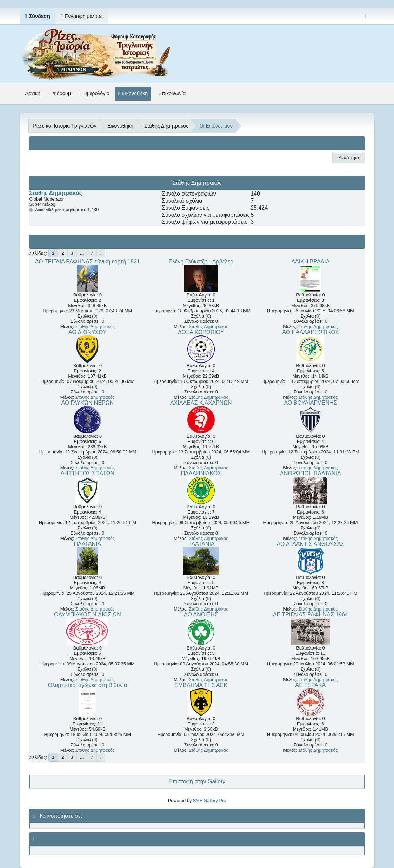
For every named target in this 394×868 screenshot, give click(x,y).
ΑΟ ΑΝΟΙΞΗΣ (201, 615)
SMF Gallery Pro (210, 800)
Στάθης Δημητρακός (56, 193)
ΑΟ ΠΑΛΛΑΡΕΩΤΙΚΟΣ (310, 332)
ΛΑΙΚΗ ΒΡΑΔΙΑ (310, 262)
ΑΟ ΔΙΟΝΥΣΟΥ (88, 332)
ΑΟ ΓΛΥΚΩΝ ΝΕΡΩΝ (87, 403)
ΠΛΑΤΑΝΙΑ (88, 544)
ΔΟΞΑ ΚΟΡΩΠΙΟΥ (201, 332)
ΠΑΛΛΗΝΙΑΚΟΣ (201, 473)
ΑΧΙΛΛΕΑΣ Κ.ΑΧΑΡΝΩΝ (201, 403)
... (82, 253)
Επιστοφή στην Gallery (197, 781)
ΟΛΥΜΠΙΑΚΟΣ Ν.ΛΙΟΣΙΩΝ (88, 615)
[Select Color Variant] (366, 16)
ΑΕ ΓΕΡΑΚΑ (311, 685)
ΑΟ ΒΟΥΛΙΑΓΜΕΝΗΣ (310, 403)
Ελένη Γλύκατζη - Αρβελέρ (201, 262)
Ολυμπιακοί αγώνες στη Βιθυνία (87, 685)
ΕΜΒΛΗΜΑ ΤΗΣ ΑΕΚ (201, 685)
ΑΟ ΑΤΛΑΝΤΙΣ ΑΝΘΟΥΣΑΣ (311, 544)
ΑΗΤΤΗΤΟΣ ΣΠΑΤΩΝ (88, 473)
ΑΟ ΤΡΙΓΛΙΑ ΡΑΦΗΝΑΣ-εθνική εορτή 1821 (88, 262)
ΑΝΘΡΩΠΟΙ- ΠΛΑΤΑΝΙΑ (310, 473)
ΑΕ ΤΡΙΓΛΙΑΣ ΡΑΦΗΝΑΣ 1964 (310, 615)
